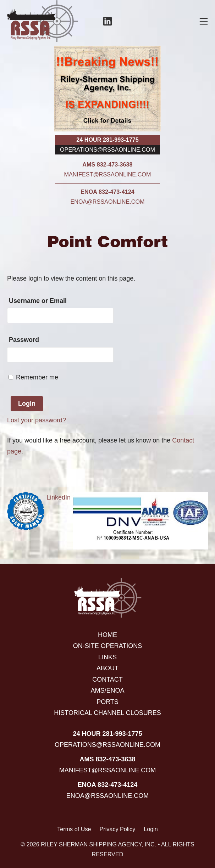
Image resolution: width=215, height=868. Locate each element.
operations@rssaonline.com (107, 150)
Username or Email (38, 301)
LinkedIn (59, 497)
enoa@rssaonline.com (108, 202)
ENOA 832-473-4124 (107, 192)
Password (24, 340)
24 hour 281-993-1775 (107, 140)
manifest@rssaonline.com (108, 174)
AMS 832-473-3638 (107, 164)
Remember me (33, 377)
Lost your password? (37, 420)
